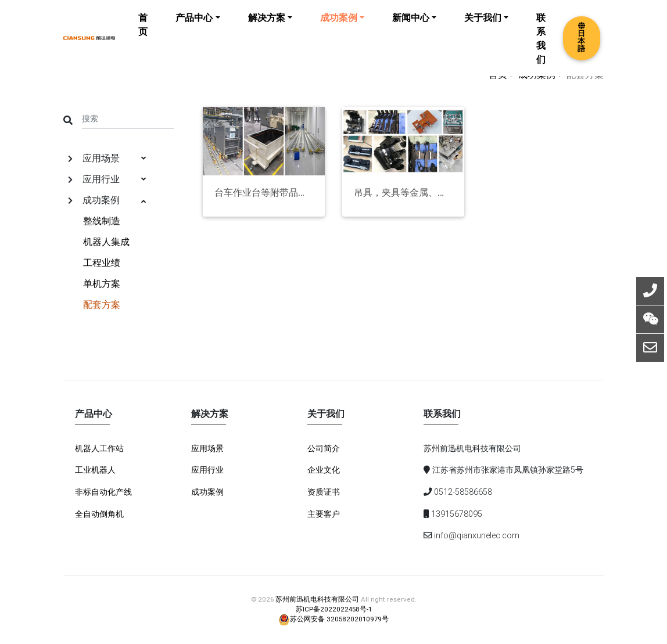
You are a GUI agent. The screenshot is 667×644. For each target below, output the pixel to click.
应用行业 (107, 179)
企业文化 (324, 470)
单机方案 (102, 283)
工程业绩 (102, 262)
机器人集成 (106, 242)
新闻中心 (411, 26)
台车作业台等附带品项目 (264, 193)
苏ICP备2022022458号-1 (334, 609)
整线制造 (102, 221)
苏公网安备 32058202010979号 (333, 619)
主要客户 (324, 514)
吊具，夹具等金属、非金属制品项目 (403, 193)
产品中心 (194, 26)
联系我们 (541, 46)
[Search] (128, 118)
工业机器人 (95, 470)
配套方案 (102, 304)
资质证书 (324, 492)
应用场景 (107, 158)
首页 (143, 33)
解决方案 (267, 26)
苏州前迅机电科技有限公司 (317, 599)
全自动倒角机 (99, 514)
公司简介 (324, 448)
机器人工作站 (99, 448)
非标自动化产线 (103, 492)
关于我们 (483, 26)
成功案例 (339, 26)
